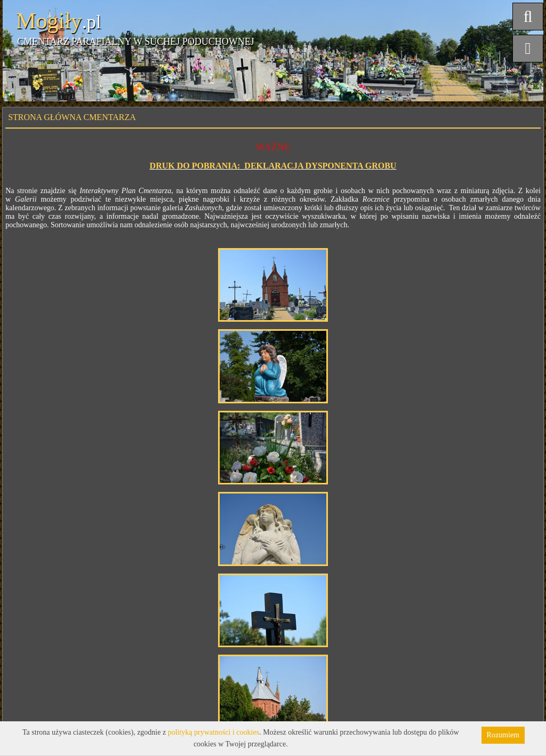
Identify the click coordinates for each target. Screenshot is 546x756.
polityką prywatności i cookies (214, 732)
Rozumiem (503, 735)
